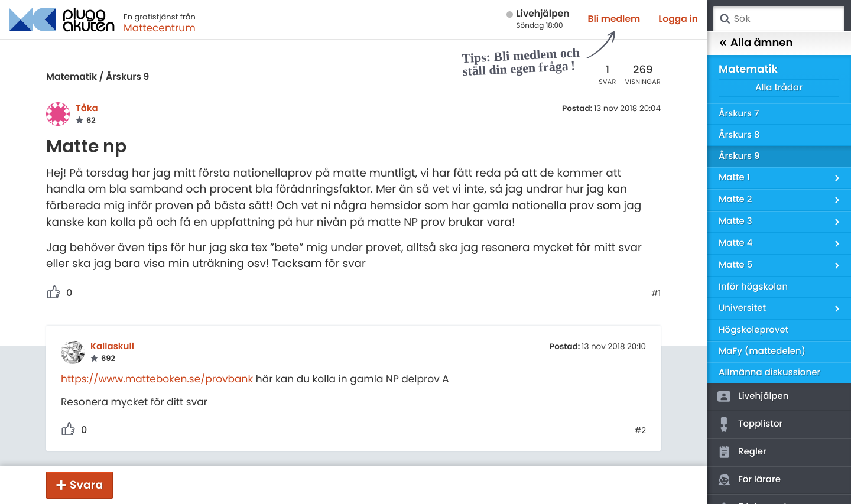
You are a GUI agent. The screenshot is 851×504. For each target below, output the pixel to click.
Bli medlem (614, 19)
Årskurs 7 (739, 114)
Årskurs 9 (127, 77)
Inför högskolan (753, 287)
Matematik (72, 77)
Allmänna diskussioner (769, 373)
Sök (725, 19)
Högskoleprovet (753, 330)
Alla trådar (779, 88)
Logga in (678, 19)
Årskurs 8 (739, 135)
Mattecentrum (160, 28)
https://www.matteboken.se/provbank (157, 379)
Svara (86, 485)
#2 (640, 431)
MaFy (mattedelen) (762, 351)
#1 (656, 294)
